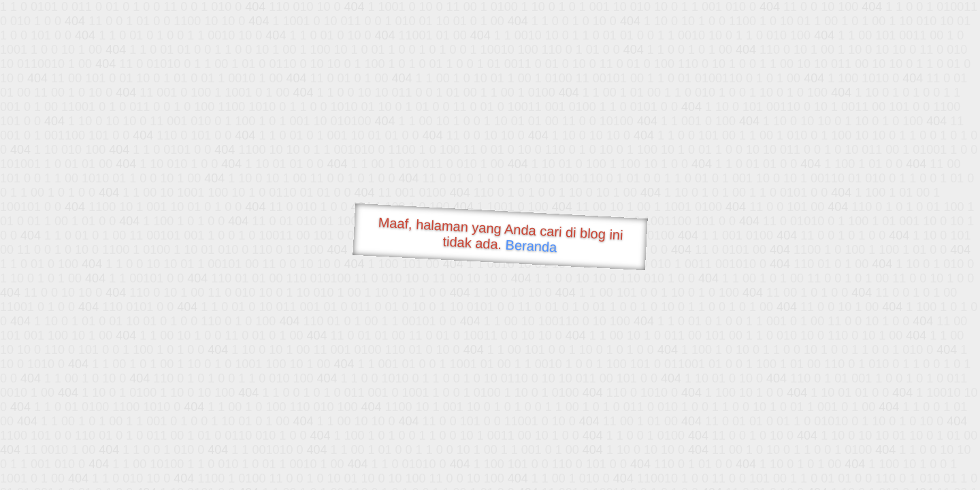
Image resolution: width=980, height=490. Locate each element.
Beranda (531, 246)
